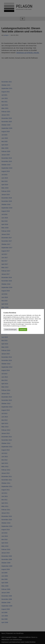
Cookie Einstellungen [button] (10, 330)
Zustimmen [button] (23, 330)
